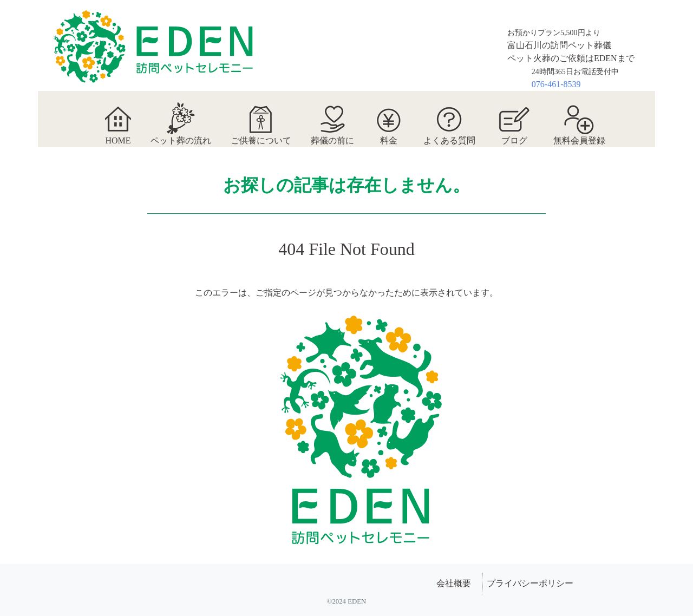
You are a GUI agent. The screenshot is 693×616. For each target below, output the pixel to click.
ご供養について (261, 118)
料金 (389, 118)
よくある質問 (449, 118)
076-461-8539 (556, 84)
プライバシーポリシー (530, 583)
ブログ (514, 118)
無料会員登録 (579, 118)
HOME (118, 118)
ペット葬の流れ (181, 118)
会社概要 (454, 583)
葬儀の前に (332, 118)
